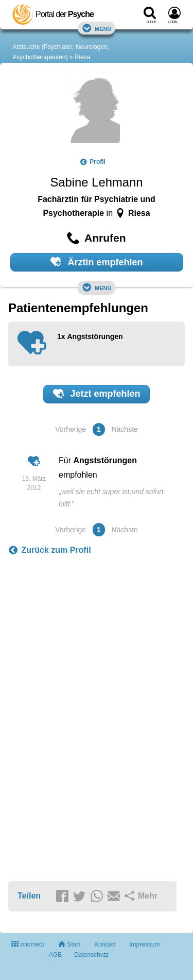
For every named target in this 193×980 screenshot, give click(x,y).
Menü (97, 28)
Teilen (29, 896)
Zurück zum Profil (50, 550)
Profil (93, 162)
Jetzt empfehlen (97, 394)
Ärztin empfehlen (97, 262)
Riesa (83, 57)
